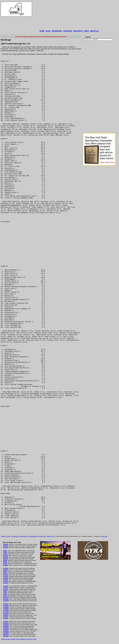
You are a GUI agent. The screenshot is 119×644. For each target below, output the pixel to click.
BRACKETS (78, 31)
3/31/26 (5, 555)
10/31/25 (6, 623)
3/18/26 (5, 559)
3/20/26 (5, 557)
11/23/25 (6, 610)
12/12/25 (6, 599)
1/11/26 (5, 589)
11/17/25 (6, 612)
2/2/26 (5, 573)
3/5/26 (5, 562)
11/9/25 (5, 615)
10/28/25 (6, 626)
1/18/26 (5, 580)
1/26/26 (5, 576)
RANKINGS (68, 31)
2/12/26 (5, 570)
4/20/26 (5, 544)
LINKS (86, 31)
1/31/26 (5, 575)
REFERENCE (57, 31)
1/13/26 (5, 586)
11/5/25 (5, 618)
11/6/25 (5, 617)
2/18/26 (5, 565)
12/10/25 (6, 601)
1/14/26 (5, 583)
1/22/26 (5, 578)
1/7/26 (5, 593)
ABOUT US (94, 31)
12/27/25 (6, 597)
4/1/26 (5, 554)
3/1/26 (5, 564)
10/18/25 (6, 633)
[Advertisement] (54, 16)
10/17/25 (6, 634)
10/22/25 (6, 630)
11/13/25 (6, 614)
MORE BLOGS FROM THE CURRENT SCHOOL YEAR (19, 639)
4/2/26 (5, 552)
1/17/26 (5, 581)
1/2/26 (5, 596)
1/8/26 (5, 591)
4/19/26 (5, 546)
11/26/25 (6, 607)
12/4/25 (5, 604)
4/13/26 (5, 548)
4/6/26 (5, 551)
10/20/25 (6, 631)
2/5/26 (5, 572)
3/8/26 (5, 560)
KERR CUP (42, 536)
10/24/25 (6, 628)
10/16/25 (6, 636)
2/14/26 (5, 568)
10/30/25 (6, 625)
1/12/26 (5, 588)
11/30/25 (6, 605)
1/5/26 (5, 594)
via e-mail (104, 536)
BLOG (48, 31)
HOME (42, 31)
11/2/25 (5, 621)
